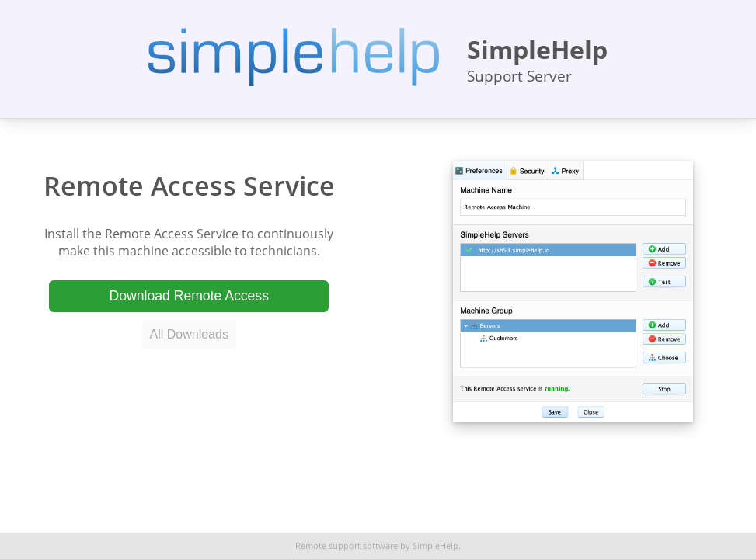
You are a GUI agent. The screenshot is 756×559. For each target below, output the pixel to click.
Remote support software (347, 546)
